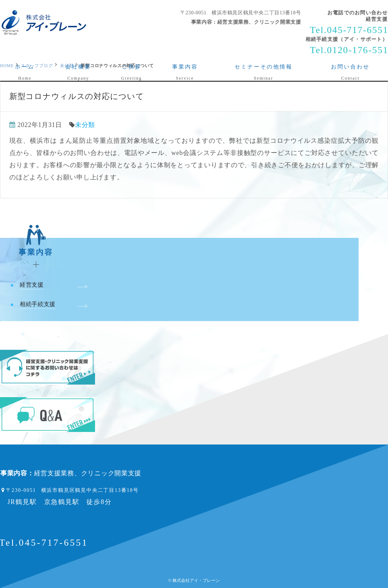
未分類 (85, 125)
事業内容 (36, 247)
